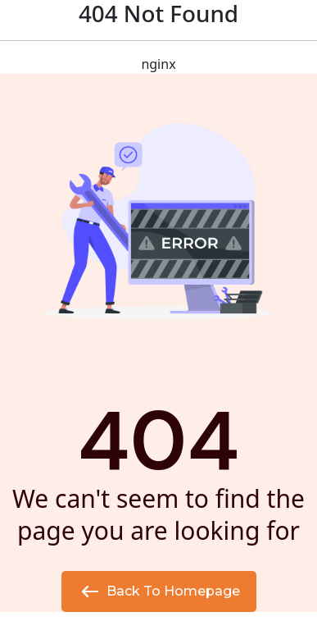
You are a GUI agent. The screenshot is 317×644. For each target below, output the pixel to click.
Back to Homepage (159, 591)
